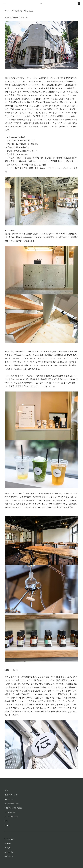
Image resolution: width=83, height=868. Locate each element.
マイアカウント (10, 839)
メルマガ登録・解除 (11, 816)
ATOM (7, 825)
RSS (6, 821)
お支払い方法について (12, 803)
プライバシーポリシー (12, 812)
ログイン (8, 848)
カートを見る (9, 852)
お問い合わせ (9, 856)
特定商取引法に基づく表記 (13, 808)
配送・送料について (11, 795)
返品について (9, 799)
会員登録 (8, 843)
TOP (7, 11)
